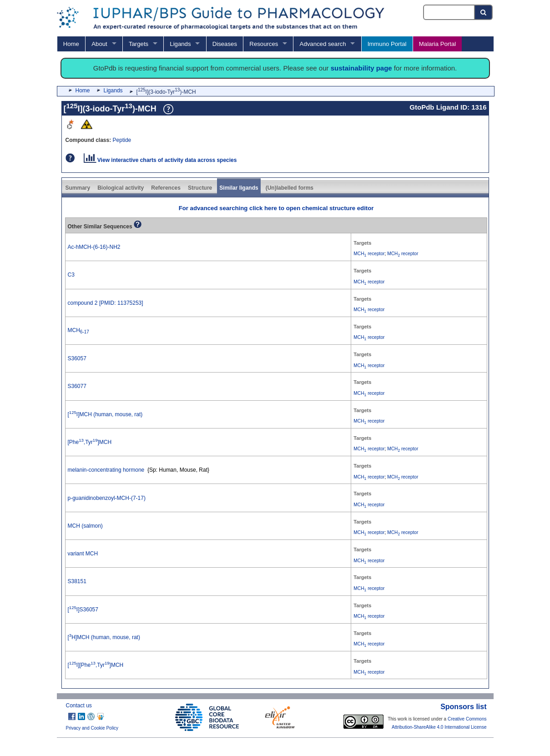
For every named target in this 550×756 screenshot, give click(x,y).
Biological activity (121, 188)
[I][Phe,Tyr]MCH (96, 665)
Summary (78, 188)
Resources (264, 44)
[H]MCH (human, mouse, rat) (104, 637)
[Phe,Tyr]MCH (90, 442)
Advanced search (323, 44)
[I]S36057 (83, 610)
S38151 (77, 581)
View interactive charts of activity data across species (160, 160)
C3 (71, 275)
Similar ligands (239, 188)
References (166, 188)
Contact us (79, 706)
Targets (139, 44)
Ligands (180, 44)
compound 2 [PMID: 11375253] (106, 303)
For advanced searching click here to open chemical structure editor (276, 208)
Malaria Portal (437, 44)
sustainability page (361, 68)
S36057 (77, 358)
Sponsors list (463, 707)
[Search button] (484, 12)
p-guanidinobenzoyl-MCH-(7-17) (107, 498)
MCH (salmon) (85, 526)
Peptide (122, 140)
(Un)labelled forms (290, 188)
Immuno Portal (387, 44)
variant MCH (83, 554)
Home (71, 44)
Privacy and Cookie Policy (92, 728)
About (99, 44)
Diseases (225, 44)
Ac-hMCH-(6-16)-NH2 (94, 247)
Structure (200, 188)
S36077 (77, 386)
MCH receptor (369, 254)
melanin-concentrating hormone (106, 470)
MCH (78, 330)
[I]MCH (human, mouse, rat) (105, 414)
